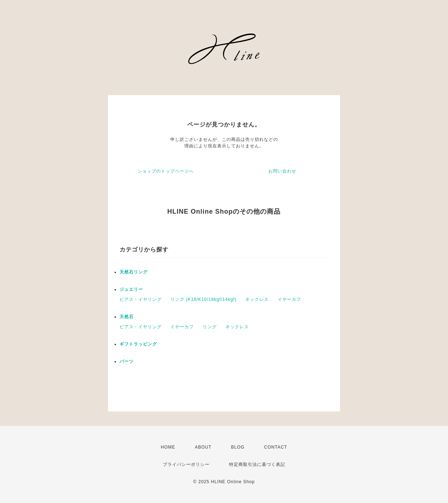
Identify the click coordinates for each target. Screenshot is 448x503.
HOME (168, 447)
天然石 (127, 317)
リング (210, 327)
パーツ (127, 361)
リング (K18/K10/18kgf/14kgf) (203, 299)
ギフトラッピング (138, 344)
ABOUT (203, 447)
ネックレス (257, 299)
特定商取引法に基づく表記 (257, 464)
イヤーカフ (289, 299)
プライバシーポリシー (186, 464)
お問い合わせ (282, 171)
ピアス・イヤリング (141, 299)
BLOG (238, 447)
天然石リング (134, 272)
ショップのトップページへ (166, 171)
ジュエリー (131, 289)
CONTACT (275, 447)
